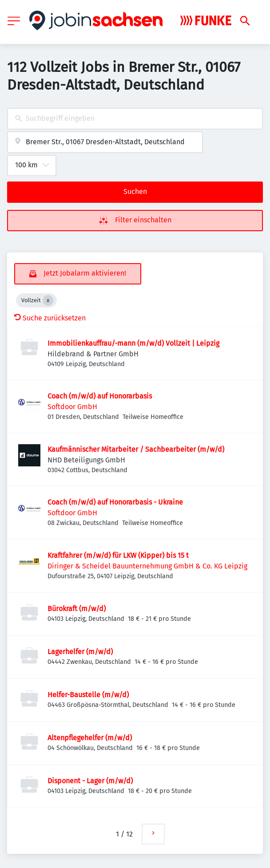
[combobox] (135, 119)
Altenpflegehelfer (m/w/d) (90, 738)
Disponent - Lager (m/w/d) (90, 781)
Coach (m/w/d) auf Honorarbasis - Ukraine (115, 502)
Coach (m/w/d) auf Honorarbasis (100, 396)
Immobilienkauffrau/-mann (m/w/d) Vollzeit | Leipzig (133, 343)
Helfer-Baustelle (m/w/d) (88, 695)
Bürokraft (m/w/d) (77, 609)
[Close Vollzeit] (48, 300)
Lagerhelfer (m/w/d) (80, 652)
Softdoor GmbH (72, 407)
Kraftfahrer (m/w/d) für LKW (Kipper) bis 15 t (118, 555)
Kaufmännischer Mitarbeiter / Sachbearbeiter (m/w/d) (136, 449)
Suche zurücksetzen (50, 318)
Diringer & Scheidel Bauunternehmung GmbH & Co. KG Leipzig (147, 566)
